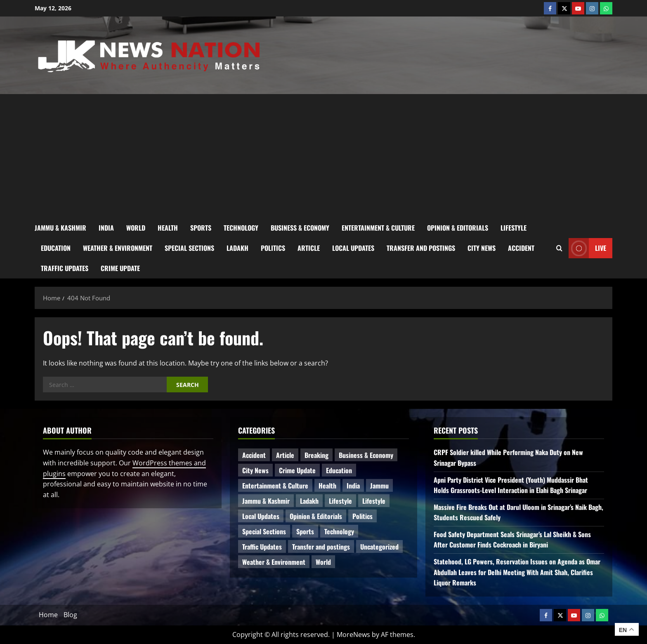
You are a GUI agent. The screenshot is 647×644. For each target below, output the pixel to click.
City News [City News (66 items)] (255, 470)
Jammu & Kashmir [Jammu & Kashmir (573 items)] (266, 501)
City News (482, 248)
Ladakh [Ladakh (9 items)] (309, 501)
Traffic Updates (65, 268)
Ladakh (237, 248)
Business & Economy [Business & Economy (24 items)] (366, 455)
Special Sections (189, 248)
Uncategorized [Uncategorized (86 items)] (379, 547)
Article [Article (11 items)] (285, 455)
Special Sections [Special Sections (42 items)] (264, 531)
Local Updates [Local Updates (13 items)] (261, 516)
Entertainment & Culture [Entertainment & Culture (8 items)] (275, 486)
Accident (521, 248)
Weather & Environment (118, 248)
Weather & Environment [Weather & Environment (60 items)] (274, 562)
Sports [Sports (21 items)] (305, 531)
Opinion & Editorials (458, 228)
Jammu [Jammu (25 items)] (379, 486)
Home (48, 615)
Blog (70, 615)
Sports (201, 228)
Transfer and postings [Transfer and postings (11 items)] (321, 547)
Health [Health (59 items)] (327, 486)
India (106, 228)
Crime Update (120, 268)
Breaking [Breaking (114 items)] (316, 455)
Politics (273, 248)
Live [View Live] (587, 248)
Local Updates (353, 248)
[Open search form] (559, 248)
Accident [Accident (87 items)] (254, 455)
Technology (241, 228)
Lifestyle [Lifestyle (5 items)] (374, 501)
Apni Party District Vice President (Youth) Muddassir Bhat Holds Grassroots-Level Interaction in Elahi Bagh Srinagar (511, 485)
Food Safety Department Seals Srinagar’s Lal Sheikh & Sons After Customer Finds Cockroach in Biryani (512, 540)
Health (168, 228)
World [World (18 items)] (323, 562)
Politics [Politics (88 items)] (362, 516)
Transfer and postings (421, 248)
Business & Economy (300, 228)
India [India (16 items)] (353, 486)
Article (309, 248)
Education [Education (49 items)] (339, 470)
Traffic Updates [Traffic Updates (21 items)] (262, 547)
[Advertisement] (323, 156)
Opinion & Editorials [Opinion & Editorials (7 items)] (316, 516)
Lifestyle (514, 228)
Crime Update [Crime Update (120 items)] (297, 470)
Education (56, 248)
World (136, 228)
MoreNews (353, 635)
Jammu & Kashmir (60, 228)
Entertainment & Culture (378, 228)
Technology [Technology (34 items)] (339, 531)
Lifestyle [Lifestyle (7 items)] (340, 501)
